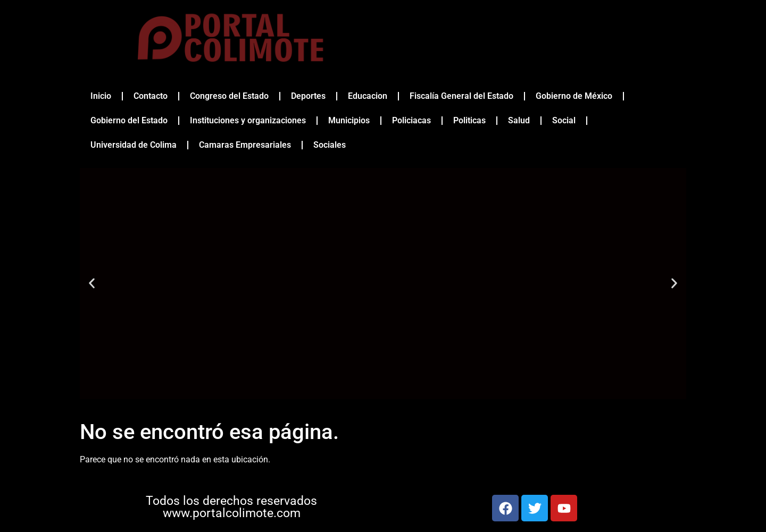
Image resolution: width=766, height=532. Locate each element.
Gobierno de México (574, 96)
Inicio (101, 96)
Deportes (308, 96)
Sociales (330, 145)
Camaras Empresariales (245, 145)
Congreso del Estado (229, 96)
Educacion (368, 96)
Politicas (469, 120)
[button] (92, 284)
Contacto (151, 96)
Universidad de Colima (134, 145)
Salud (519, 120)
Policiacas (411, 120)
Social (564, 120)
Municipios (349, 120)
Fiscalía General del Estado (461, 96)
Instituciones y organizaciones (248, 120)
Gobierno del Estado (129, 120)
